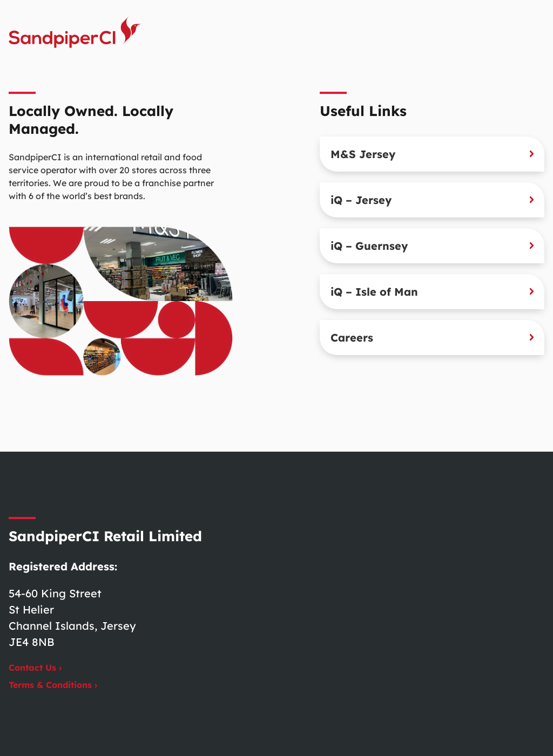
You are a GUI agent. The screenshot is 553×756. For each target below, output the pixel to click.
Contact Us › (35, 668)
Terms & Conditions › (53, 685)
